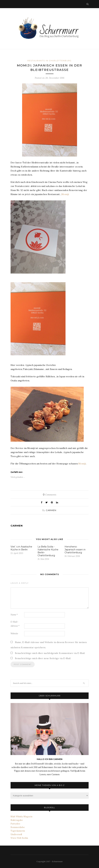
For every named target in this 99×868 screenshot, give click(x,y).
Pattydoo (15, 824)
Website (14, 634)
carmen (51, 510)
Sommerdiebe (18, 827)
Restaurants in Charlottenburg (49, 61)
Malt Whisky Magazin (21, 817)
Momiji (65, 194)
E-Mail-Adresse (15, 624)
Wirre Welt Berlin (19, 838)
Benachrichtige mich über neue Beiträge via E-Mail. (43, 658)
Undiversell (16, 834)
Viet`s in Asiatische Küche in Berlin (21, 548)
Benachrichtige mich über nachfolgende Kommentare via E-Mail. (50, 653)
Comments (50, 495)
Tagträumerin (18, 831)
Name (14, 615)
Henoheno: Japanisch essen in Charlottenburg (75, 550)
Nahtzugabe (17, 820)
